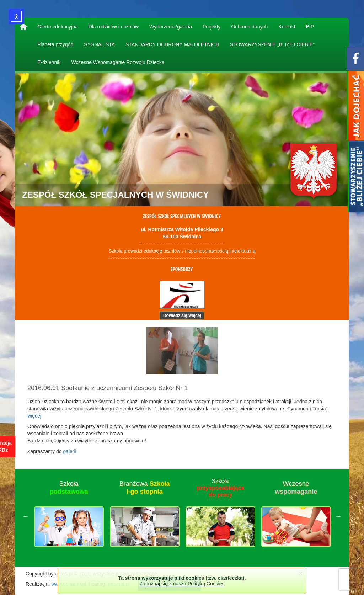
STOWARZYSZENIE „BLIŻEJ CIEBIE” (272, 44)
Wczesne (296, 488)
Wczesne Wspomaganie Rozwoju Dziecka (118, 62)
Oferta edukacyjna (58, 27)
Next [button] (338, 516)
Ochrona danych (250, 27)
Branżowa (144, 488)
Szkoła (69, 488)
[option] (69, 516)
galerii (69, 451)
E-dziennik (49, 62)
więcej (34, 416)
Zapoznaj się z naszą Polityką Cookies (182, 584)
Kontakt (287, 27)
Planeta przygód (55, 44)
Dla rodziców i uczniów (114, 27)
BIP (310, 27)
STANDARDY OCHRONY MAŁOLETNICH (172, 44)
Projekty (212, 27)
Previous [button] (26, 516)
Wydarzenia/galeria (171, 27)
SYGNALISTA (99, 44)
